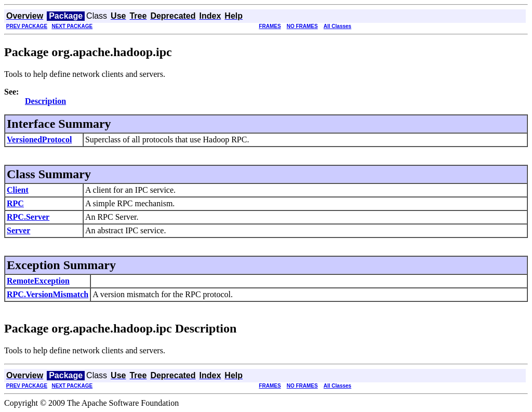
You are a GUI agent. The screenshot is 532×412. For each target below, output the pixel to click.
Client (18, 190)
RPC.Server (28, 217)
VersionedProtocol (39, 139)
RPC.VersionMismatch (48, 294)
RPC (15, 203)
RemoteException (38, 281)
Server (18, 230)
